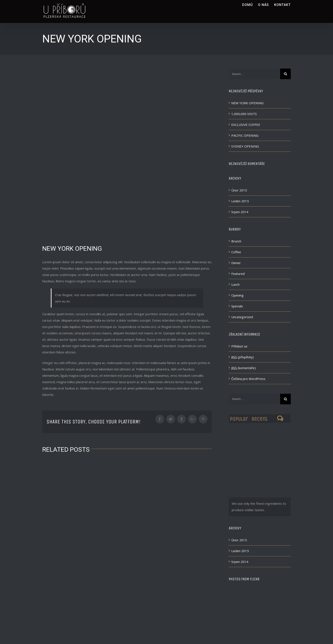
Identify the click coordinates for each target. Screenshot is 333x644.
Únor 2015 (239, 190)
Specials (237, 306)
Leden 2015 (240, 201)
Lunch (235, 284)
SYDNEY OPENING (245, 146)
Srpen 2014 (240, 212)
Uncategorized (242, 317)
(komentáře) (243, 368)
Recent (260, 419)
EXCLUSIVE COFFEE (246, 125)
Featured (238, 274)
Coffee (236, 252)
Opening (237, 295)
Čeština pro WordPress (248, 379)
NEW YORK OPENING (247, 103)
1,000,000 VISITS (244, 114)
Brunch (236, 241)
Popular (239, 419)
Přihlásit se (239, 346)
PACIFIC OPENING (245, 135)
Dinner (236, 263)
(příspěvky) (243, 357)
